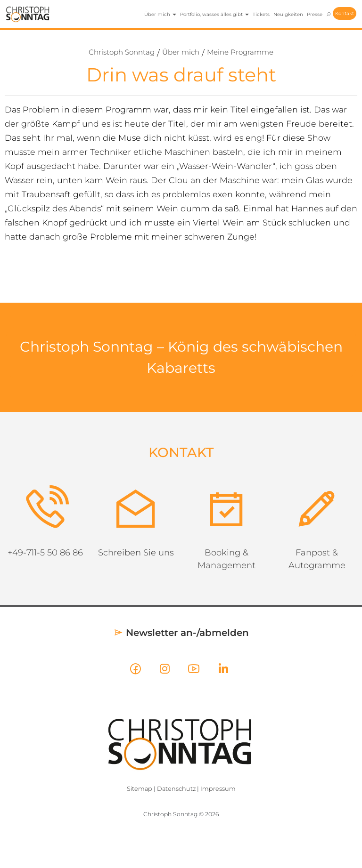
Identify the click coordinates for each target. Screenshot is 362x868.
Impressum (218, 789)
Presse (315, 14)
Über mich (181, 52)
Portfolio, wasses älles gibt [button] (214, 14)
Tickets (261, 14)
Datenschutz (176, 789)
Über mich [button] (160, 14)
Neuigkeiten (288, 14)
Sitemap (140, 789)
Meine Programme (240, 52)
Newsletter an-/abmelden (181, 633)
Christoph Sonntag (122, 52)
